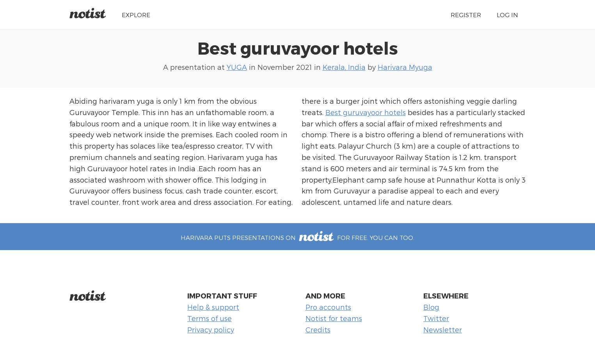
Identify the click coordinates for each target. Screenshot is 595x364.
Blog (431, 307)
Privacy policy (211, 329)
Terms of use (210, 318)
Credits (318, 329)
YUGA (237, 67)
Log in (507, 15)
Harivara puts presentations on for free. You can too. (297, 237)
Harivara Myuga (405, 67)
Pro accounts (328, 307)
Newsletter (443, 329)
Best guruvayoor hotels (298, 48)
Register (466, 15)
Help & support (213, 307)
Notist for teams (334, 318)
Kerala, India (344, 67)
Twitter (436, 318)
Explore (136, 15)
